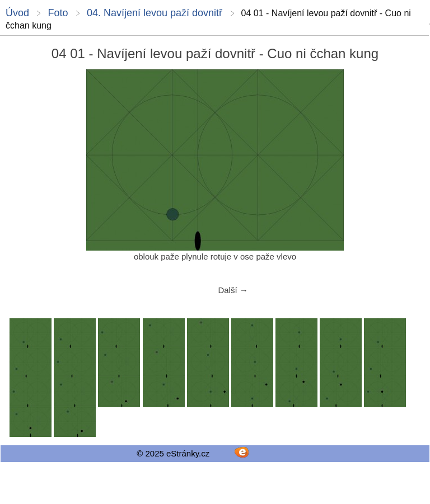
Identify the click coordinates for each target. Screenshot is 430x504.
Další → (233, 290)
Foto (58, 13)
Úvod (17, 13)
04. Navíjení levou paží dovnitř (155, 13)
